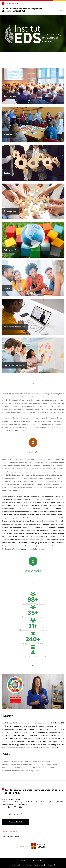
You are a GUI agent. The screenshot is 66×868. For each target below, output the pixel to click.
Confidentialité (50, 865)
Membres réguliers (33, 604)
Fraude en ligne (39, 865)
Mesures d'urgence (9, 832)
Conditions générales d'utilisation (22, 865)
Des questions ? (16, 822)
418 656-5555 (16, 836)
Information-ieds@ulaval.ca (18, 804)
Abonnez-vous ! (16, 814)
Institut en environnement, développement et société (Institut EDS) (22, 10)
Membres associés (33, 617)
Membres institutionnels (33, 657)
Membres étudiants (33, 643)
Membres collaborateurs (33, 630)
